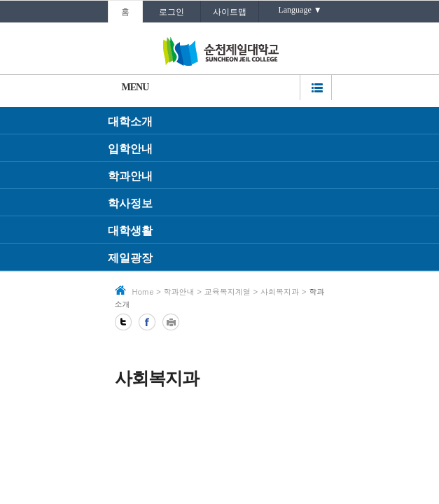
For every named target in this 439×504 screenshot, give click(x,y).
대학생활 (130, 231)
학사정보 (130, 203)
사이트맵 (230, 12)
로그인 (172, 12)
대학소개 (130, 121)
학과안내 (130, 176)
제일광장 (130, 258)
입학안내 (130, 149)
